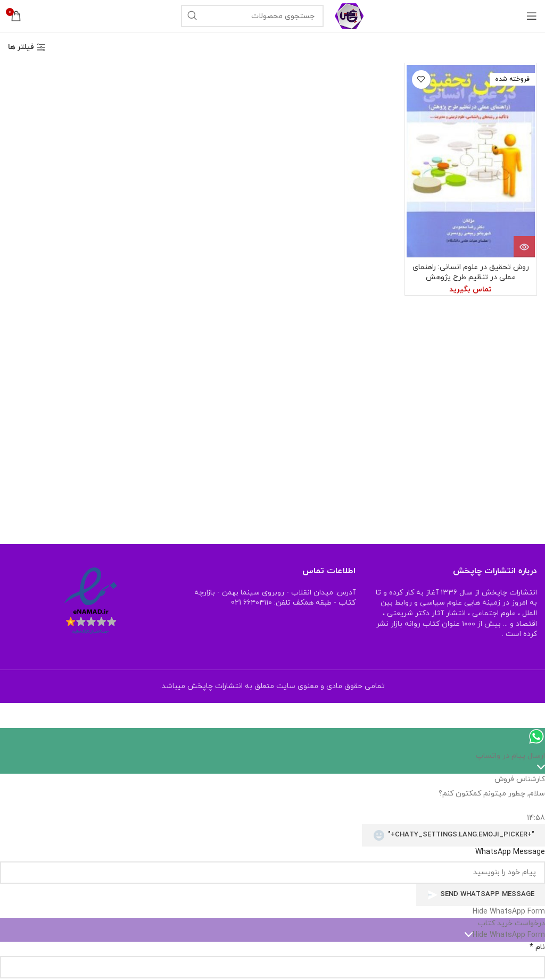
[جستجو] (252, 16)
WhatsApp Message (510, 852)
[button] (272, 912)
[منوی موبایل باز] (532, 16)
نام (537, 947)
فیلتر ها (21, 48)
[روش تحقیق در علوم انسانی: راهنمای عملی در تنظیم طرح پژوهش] (471, 161)
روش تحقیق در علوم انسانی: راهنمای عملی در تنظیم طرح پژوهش (471, 273)
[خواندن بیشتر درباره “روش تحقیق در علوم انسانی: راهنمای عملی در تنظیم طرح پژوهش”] (524, 247)
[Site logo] (349, 15)
